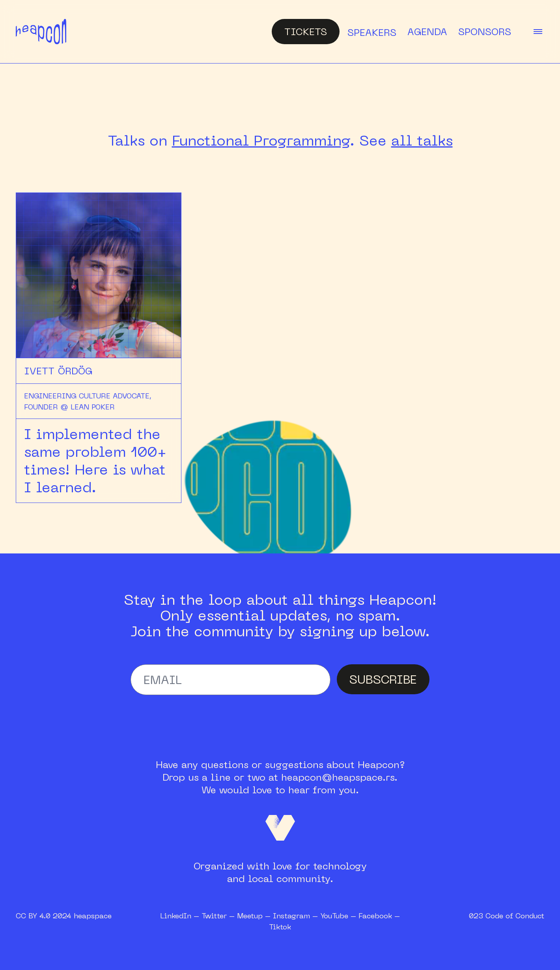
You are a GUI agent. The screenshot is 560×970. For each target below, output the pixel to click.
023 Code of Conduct (507, 916)
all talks (422, 140)
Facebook (375, 916)
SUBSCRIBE (383, 679)
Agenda (427, 32)
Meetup (250, 916)
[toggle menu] (538, 32)
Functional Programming (261, 140)
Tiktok (280, 927)
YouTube (334, 916)
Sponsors (485, 32)
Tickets (306, 32)
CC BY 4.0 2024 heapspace (64, 916)
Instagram (291, 916)
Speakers (372, 32)
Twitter (214, 916)
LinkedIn (176, 916)
